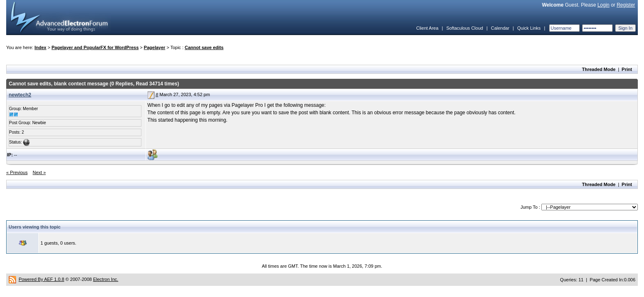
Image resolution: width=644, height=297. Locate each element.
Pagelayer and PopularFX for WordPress (95, 47)
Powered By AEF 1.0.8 (41, 279)
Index (41, 47)
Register (626, 5)
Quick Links (529, 28)
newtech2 (20, 95)
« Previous (17, 172)
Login (603, 5)
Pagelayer (155, 47)
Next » (39, 172)
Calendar (500, 28)
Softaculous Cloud (464, 28)
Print (627, 69)
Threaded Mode (599, 69)
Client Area (427, 28)
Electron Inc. (106, 279)
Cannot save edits (204, 47)
